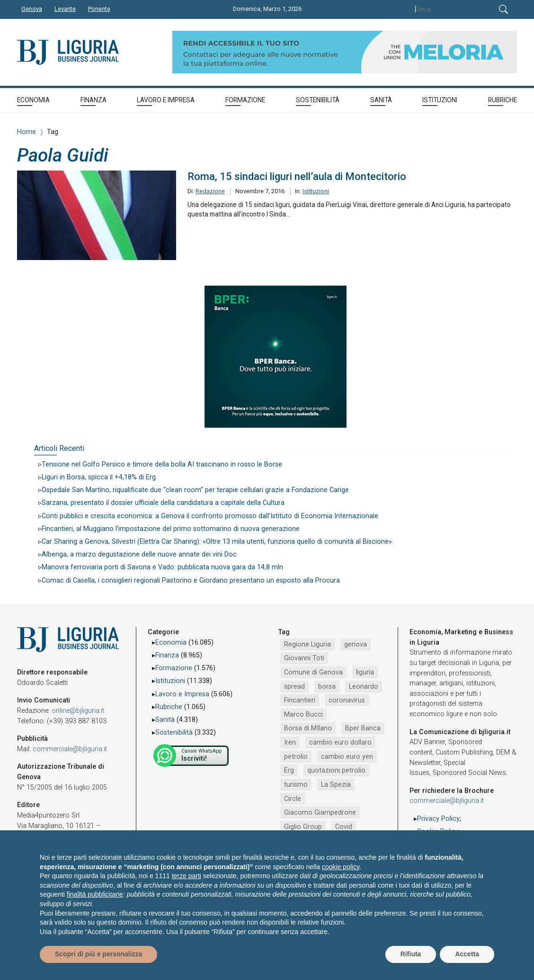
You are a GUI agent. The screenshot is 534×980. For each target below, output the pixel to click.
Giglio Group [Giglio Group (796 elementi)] (303, 827)
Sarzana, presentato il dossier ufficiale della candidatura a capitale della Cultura (163, 503)
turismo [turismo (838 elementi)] (296, 785)
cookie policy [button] (341, 867)
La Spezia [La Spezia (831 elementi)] (336, 785)
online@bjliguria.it (78, 711)
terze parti (187, 876)
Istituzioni (316, 191)
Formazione (174, 668)
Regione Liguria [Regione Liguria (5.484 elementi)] (307, 644)
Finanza (167, 655)
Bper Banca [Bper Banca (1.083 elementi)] (363, 728)
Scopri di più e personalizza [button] (98, 954)
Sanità (165, 720)
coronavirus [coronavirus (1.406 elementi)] (347, 700)
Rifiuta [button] (411, 954)
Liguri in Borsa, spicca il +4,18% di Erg (99, 477)
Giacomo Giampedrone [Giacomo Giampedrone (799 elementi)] (320, 813)
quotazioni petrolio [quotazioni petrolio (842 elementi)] (336, 770)
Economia (171, 643)
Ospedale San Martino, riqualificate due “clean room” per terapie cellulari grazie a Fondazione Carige (195, 490)
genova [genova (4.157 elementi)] (356, 644)
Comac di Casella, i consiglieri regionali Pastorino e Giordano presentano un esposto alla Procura (191, 580)
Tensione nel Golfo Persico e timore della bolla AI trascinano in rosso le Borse (162, 464)
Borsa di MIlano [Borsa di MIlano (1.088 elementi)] (308, 728)
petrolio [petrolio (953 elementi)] (296, 757)
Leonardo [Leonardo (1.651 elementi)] (364, 687)
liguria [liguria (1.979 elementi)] (365, 672)
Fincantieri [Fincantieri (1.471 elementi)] (300, 700)
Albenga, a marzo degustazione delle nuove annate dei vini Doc (139, 554)
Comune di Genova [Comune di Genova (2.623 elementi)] (313, 672)
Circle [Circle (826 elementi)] (293, 799)
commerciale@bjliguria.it (70, 749)
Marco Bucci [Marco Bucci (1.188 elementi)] (303, 715)
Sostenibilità (174, 733)
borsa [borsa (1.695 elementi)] (327, 687)
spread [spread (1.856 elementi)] (294, 687)
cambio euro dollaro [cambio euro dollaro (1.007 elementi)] (340, 742)
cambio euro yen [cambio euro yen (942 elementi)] (347, 757)
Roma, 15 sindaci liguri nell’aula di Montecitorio (297, 176)
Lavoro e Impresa (182, 694)
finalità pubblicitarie (95, 894)
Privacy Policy (438, 819)
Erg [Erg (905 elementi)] (289, 770)
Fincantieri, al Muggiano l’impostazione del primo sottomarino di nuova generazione (171, 529)
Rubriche (169, 707)
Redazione (210, 191)
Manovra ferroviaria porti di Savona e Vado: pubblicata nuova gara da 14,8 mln (162, 567)
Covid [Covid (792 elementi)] (344, 827)
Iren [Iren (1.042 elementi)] (290, 742)
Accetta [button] (467, 954)
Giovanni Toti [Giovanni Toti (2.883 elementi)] (304, 658)
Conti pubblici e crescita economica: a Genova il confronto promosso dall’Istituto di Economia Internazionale (210, 516)
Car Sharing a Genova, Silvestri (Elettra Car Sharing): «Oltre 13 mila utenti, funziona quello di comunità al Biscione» (217, 542)
